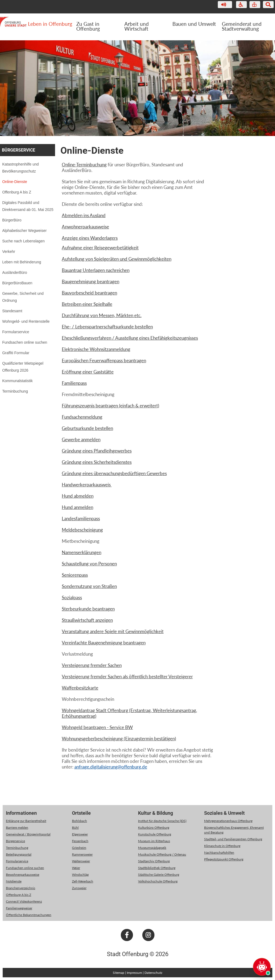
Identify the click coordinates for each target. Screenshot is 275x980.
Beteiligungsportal (19, 854)
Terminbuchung (15, 391)
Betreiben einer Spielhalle (87, 304)
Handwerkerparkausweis (87, 485)
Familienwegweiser (19, 908)
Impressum (134, 973)
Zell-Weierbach (83, 881)
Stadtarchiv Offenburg (154, 861)
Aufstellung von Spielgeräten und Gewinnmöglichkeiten (117, 259)
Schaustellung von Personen (89, 564)
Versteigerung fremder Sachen (92, 665)
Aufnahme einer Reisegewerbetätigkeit (100, 248)
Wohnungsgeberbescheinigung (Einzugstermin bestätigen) (119, 739)
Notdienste (14, 881)
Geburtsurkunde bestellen (87, 428)
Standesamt (12, 311)
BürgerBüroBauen (17, 283)
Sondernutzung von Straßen (89, 586)
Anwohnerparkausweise (85, 227)
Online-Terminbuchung (84, 165)
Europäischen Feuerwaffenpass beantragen (104, 360)
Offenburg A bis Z (17, 192)
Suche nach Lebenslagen (23, 241)
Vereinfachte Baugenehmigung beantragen (104, 643)
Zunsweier (79, 888)
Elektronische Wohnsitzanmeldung (96, 349)
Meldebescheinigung (82, 530)
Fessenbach (80, 841)
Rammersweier (82, 854)
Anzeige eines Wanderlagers (90, 238)
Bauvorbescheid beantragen (89, 293)
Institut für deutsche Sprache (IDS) (162, 821)
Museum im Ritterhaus (154, 841)
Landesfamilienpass (81, 518)
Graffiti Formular (16, 353)
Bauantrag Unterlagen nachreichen (96, 270)
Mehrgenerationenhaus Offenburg (228, 821)
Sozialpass (72, 597)
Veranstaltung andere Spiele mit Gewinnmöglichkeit (113, 631)
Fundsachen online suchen (25, 342)
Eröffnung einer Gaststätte (88, 372)
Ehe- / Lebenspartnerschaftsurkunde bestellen (107, 327)
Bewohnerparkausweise (23, 875)
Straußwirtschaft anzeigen (87, 620)
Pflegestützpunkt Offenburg (224, 859)
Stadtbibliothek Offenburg (157, 868)
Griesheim (79, 848)
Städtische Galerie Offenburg (159, 875)
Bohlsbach (79, 821)
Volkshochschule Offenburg (158, 881)
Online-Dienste (15, 182)
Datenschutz (153, 973)
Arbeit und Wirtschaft (137, 26)
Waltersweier (81, 861)
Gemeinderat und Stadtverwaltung (242, 26)
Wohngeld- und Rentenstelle (26, 321)
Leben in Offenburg (50, 24)
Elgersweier (80, 834)
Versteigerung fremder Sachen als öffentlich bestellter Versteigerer (127, 676)
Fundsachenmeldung (82, 417)
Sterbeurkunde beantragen (88, 609)
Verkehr (9, 252)
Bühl (75, 828)
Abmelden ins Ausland (84, 215)
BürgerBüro (12, 220)
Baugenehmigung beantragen (91, 281)
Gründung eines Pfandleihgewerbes (97, 451)
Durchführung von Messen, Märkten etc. (102, 315)
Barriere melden (17, 828)
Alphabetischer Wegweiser (24, 231)
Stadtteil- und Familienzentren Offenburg (233, 839)
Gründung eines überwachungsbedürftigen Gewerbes (114, 473)
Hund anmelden (77, 507)
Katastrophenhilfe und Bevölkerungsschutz (20, 168)
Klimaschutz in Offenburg (222, 846)
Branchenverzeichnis (21, 888)
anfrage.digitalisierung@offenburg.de (111, 767)
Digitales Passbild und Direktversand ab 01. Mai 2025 (28, 206)
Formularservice (16, 332)
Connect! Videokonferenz (24, 901)
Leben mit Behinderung (22, 262)
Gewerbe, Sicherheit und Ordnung (23, 297)
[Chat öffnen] (262, 967)
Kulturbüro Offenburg (154, 828)
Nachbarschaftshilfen (219, 852)
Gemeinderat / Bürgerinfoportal (28, 834)
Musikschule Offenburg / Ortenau (162, 854)
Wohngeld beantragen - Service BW (97, 727)
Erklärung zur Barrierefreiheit (26, 821)
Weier (76, 868)
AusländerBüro (15, 272)
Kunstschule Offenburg (155, 834)
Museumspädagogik (152, 848)
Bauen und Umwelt (194, 24)
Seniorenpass (75, 575)
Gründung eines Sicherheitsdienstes (97, 462)
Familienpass (74, 383)
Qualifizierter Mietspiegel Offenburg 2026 (23, 367)
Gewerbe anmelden (81, 439)
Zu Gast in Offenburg (88, 26)
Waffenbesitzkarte (80, 688)
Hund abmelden (78, 496)
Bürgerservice (19, 150)
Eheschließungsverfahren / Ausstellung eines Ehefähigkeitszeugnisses (130, 338)
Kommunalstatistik (17, 381)
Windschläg (80, 875)
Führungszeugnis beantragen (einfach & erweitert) (111, 406)
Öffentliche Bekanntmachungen (29, 915)
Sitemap (119, 973)
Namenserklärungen (82, 552)
